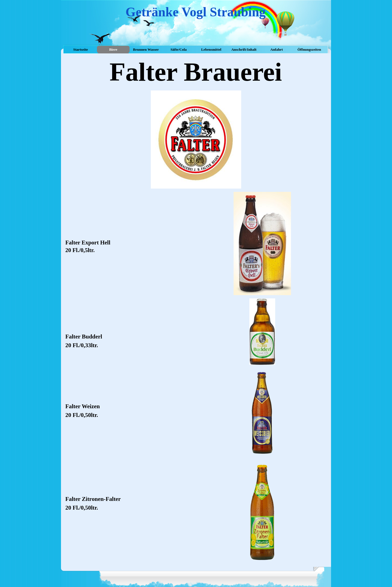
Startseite (81, 49)
